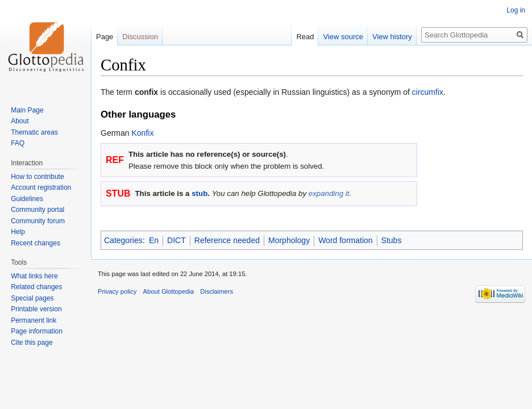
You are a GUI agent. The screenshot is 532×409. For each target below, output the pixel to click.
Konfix (142, 133)
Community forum (38, 221)
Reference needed (227, 240)
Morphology (289, 240)
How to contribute (37, 177)
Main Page (27, 110)
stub (199, 193)
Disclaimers (217, 291)
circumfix (428, 92)
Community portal (38, 210)
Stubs (392, 240)
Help (18, 232)
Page (105, 37)
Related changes (36, 287)
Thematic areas (34, 132)
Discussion (140, 37)
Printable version (36, 309)
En (154, 240)
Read (305, 37)
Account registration (41, 187)
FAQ (18, 143)
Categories (123, 240)
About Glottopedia (169, 291)
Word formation (345, 240)
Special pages (32, 298)
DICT (176, 240)
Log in (516, 10)
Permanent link (34, 320)
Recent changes (36, 243)
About (20, 121)
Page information (37, 331)
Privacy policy (117, 291)
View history (392, 37)
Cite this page (32, 343)
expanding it (329, 193)
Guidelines (27, 199)
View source (343, 37)
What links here (34, 276)
